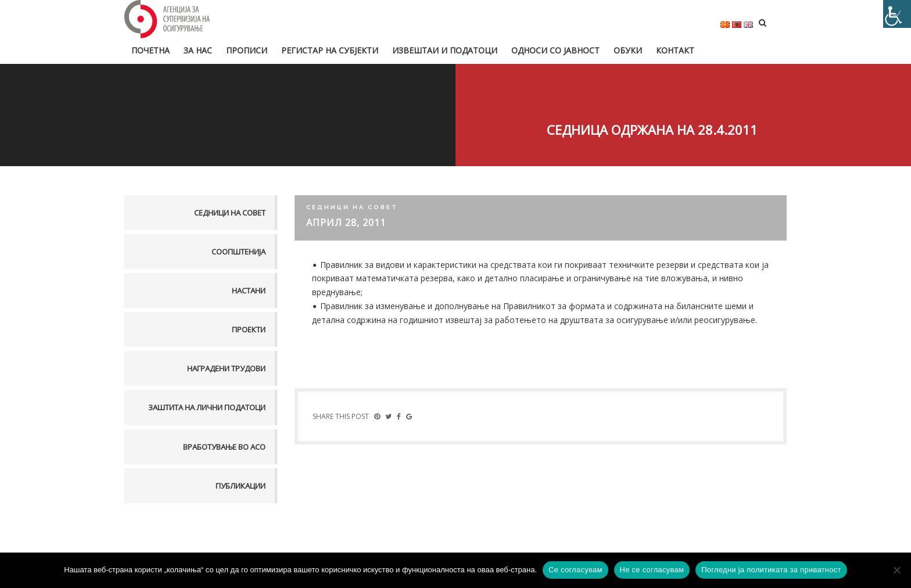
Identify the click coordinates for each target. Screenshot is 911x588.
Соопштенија (238, 252)
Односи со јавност (555, 50)
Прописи (247, 50)
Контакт (675, 50)
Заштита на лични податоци (207, 407)
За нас (198, 50)
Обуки (628, 50)
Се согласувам (575, 570)
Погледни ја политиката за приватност (771, 570)
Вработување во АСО (224, 447)
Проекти (249, 329)
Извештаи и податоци (445, 50)
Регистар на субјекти (330, 50)
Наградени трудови (226, 368)
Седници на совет (230, 213)
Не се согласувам (652, 570)
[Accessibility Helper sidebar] (897, 14)
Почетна (150, 50)
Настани (249, 291)
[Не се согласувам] (896, 570)
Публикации (241, 486)
